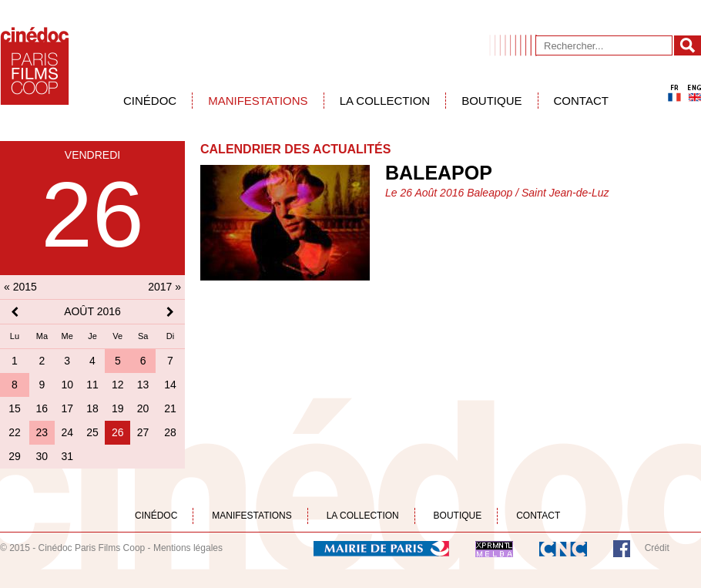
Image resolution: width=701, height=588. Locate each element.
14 (170, 385)
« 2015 (20, 287)
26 (118, 432)
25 (92, 432)
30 (42, 456)
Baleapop (439, 173)
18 (92, 408)
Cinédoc (150, 101)
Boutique (491, 101)
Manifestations (258, 101)
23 (42, 432)
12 (118, 385)
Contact (581, 101)
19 (118, 408)
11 (92, 385)
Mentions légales (188, 548)
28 (170, 432)
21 (170, 408)
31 (67, 456)
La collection (385, 101)
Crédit (657, 548)
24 (67, 432)
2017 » (164, 287)
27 (143, 432)
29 (15, 456)
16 (42, 408)
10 (67, 385)
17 (67, 408)
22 (15, 432)
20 (143, 408)
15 (15, 408)
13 (143, 385)
